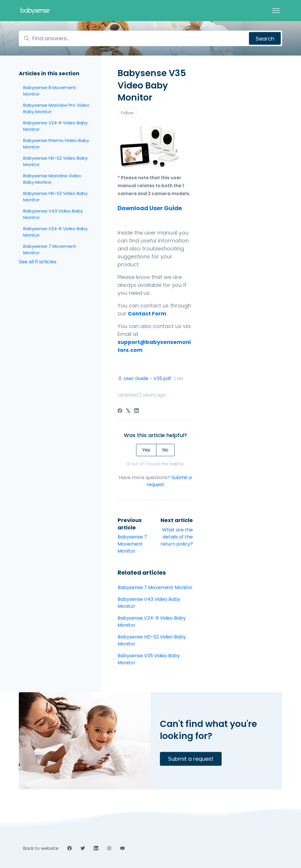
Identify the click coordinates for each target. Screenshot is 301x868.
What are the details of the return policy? (177, 537)
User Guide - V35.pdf (147, 378)
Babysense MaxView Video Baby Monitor (52, 179)
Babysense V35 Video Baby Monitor (149, 659)
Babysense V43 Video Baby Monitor (149, 603)
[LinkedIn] (136, 411)
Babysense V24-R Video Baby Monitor (152, 622)
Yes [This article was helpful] (146, 450)
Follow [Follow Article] (127, 113)
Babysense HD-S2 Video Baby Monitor (152, 640)
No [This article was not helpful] (165, 450)
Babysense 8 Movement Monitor (50, 91)
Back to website (41, 848)
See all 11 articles (38, 262)
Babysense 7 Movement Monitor (132, 544)
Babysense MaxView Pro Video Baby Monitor (56, 108)
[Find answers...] (150, 38)
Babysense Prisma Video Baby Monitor (56, 144)
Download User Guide (150, 208)
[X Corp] (128, 411)
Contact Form (147, 313)
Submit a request (191, 759)
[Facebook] (120, 411)
